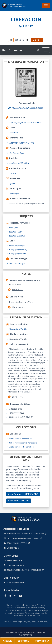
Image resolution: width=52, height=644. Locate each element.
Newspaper (14, 194)
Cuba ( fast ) (14, 228)
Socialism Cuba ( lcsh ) (18, 236)
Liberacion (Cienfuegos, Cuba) (22, 143)
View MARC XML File (19, 501)
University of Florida (18, 329)
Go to (36, 40)
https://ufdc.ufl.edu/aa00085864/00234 (25, 122)
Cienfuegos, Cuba (17, 153)
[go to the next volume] (27, 40)
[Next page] (42, 641)
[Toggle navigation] (46, 6)
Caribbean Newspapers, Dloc (21, 439)
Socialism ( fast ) (15, 232)
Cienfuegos (20, 264)
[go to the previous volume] (11, 40)
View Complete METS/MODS (23, 494)
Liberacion (14, 133)
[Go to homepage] (23, 641)
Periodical (17, 246)
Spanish (13, 183)
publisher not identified (19, 163)
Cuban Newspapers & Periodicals (23, 443)
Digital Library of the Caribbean (22, 447)
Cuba (11, 264)
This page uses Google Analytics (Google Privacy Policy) (26, 622)
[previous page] (7, 641)
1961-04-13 (14, 173)
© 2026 (26, 634)
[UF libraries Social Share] (38, 50)
